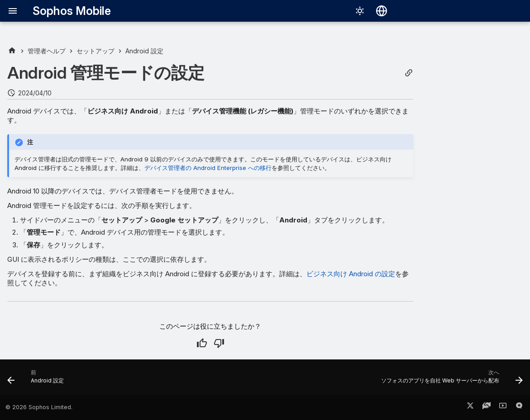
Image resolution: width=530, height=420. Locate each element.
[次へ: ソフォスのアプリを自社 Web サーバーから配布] (449, 380)
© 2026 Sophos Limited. (39, 407)
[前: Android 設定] (38, 380)
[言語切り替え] (382, 11)
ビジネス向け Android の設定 (351, 274)
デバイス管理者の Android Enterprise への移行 (208, 168)
